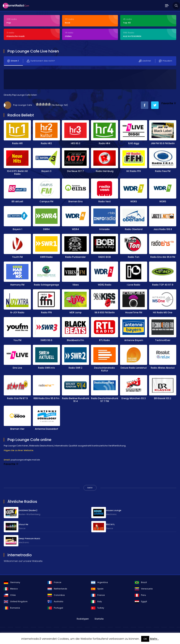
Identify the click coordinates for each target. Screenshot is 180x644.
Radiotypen (83, 619)
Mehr (90, 488)
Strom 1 (13, 61)
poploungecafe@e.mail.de (25, 460)
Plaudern (166, 61)
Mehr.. (154, 639)
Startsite (99, 619)
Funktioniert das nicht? (41, 61)
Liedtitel (145, 61)
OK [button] (145, 639)
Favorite (169, 103)
